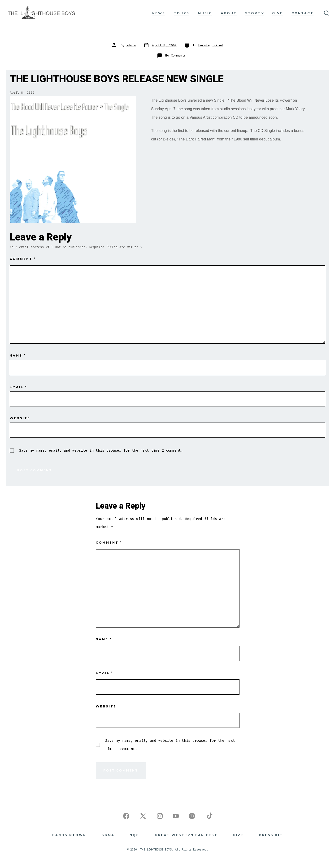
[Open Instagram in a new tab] (160, 816)
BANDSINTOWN (69, 835)
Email (18, 387)
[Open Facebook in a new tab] (126, 816)
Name (18, 355)
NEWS (159, 13)
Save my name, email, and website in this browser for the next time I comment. (101, 450)
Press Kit (271, 835)
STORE (254, 13)
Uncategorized (211, 45)
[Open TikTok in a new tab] (209, 816)
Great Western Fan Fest (186, 835)
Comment (23, 259)
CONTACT (302, 13)
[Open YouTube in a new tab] (176, 816)
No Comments (176, 55)
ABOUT (229, 13)
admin (131, 45)
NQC (134, 835)
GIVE (278, 13)
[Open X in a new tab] (143, 816)
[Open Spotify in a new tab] (192, 816)
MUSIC (205, 13)
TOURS (182, 13)
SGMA (108, 835)
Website (20, 418)
